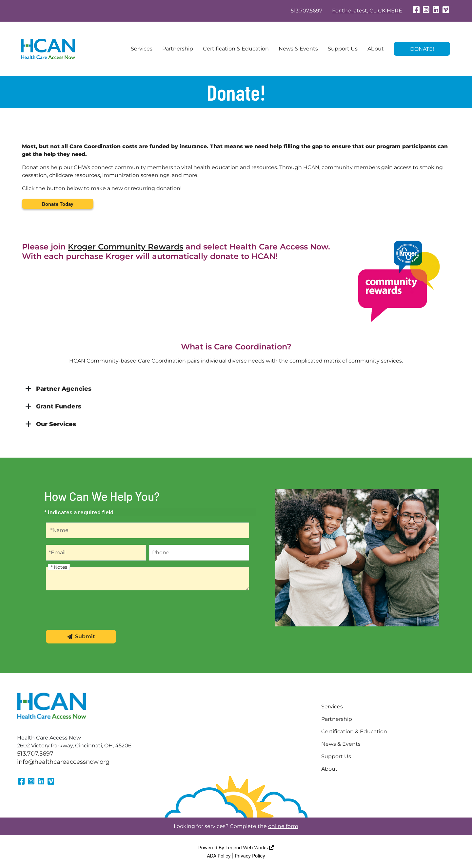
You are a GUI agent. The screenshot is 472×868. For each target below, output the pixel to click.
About (376, 49)
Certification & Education (236, 49)
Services (142, 49)
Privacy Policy (250, 856)
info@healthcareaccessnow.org (63, 762)
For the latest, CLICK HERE (367, 11)
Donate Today (58, 204)
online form (283, 826)
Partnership (178, 49)
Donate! (422, 49)
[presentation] (96, 610)
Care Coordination (162, 361)
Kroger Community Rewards (126, 247)
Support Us (343, 49)
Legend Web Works (250, 848)
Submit (81, 636)
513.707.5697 (306, 11)
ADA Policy (219, 856)
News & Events (298, 49)
